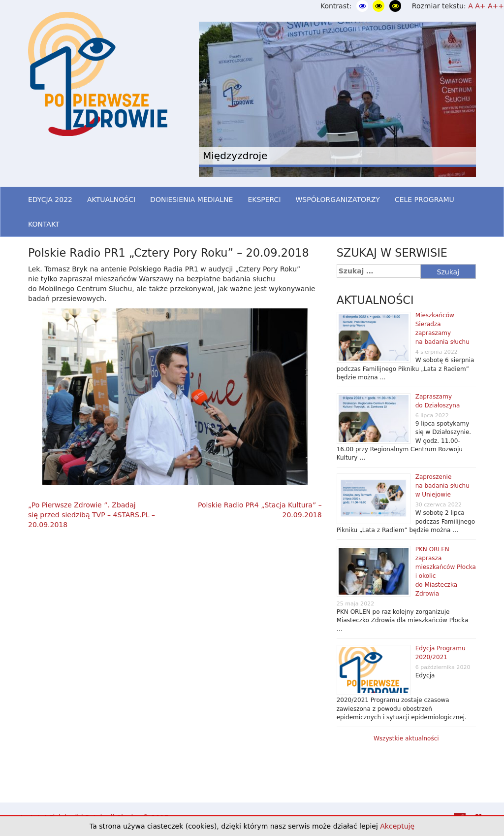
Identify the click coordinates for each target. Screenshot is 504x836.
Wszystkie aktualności (406, 738)
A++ (496, 6)
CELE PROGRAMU (425, 200)
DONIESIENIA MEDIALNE (191, 200)
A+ (480, 6)
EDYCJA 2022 (50, 200)
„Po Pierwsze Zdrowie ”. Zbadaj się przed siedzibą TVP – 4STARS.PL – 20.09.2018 (92, 515)
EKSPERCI (264, 200)
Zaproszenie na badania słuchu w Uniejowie (442, 486)
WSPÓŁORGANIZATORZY (338, 200)
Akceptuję (397, 826)
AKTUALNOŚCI (111, 200)
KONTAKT (44, 224)
